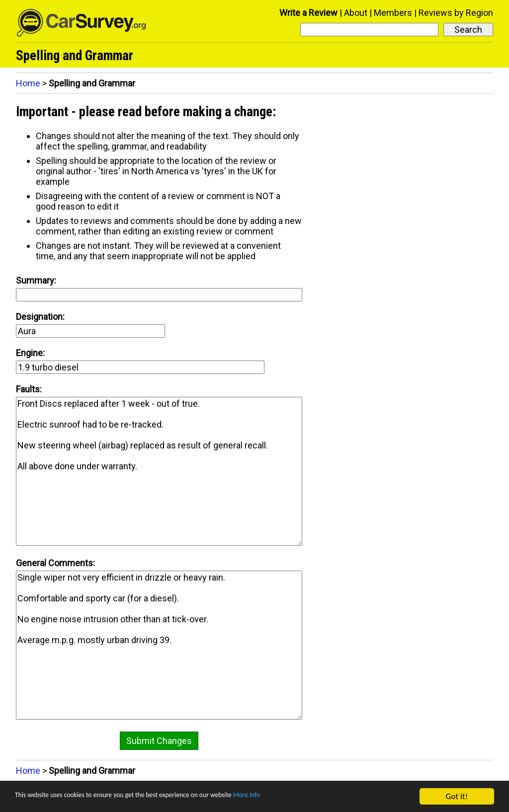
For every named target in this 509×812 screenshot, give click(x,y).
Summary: (36, 280)
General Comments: (55, 563)
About (356, 13)
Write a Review (308, 13)
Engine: (30, 353)
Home (28, 83)
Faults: (29, 389)
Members (393, 13)
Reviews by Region (456, 13)
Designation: (40, 317)
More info (306, 797)
